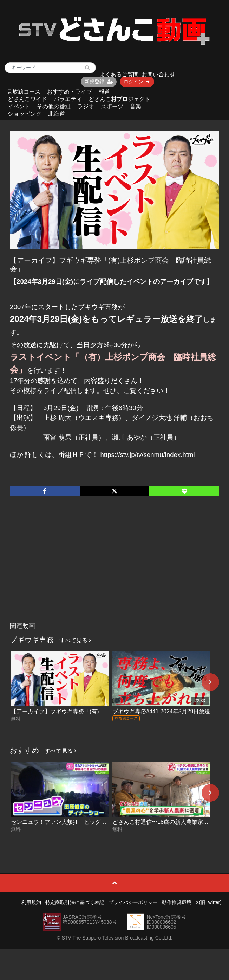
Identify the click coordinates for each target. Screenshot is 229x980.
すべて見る (75, 640)
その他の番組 (54, 106)
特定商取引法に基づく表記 (75, 902)
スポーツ (112, 106)
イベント (19, 106)
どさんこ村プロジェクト (119, 99)
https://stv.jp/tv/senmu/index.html (147, 455)
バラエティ (68, 99)
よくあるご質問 (119, 74)
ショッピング (25, 114)
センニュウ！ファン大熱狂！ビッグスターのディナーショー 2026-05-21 (102, 822)
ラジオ (86, 106)
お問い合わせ (158, 74)
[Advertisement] (115, 566)
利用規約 (31, 902)
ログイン (137, 82)
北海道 (57, 114)
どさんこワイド (27, 99)
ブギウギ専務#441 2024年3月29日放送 (161, 711)
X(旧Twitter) (209, 902)
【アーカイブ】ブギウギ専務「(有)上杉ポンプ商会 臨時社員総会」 (97, 711)
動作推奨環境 (177, 902)
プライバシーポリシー (133, 902)
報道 (104, 92)
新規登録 (99, 82)
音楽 (136, 106)
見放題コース (24, 92)
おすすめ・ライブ (70, 92)
